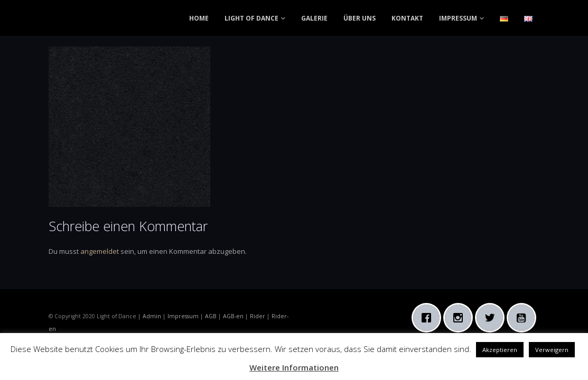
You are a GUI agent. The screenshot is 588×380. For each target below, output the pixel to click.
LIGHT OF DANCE (251, 18)
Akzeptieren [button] (500, 350)
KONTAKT (407, 18)
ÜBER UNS (360, 18)
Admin (152, 316)
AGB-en (233, 316)
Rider (258, 316)
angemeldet (100, 251)
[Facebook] (429, 318)
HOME (199, 18)
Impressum (183, 316)
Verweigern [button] (552, 350)
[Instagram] (461, 318)
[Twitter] (492, 318)
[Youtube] (524, 318)
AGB (211, 316)
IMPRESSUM (458, 18)
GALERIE (314, 18)
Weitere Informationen (294, 367)
